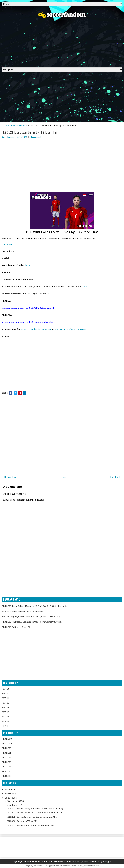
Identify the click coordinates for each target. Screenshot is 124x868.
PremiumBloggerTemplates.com (85, 866)
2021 (8, 794)
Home (6, 126)
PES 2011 (6, 753)
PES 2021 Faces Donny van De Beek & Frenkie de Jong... (36, 809)
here (27, 265)
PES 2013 (6, 762)
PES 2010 (7, 748)
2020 (8, 798)
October (12, 805)
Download (7, 244)
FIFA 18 (5, 726)
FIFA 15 (5, 712)
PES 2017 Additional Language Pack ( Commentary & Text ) (32, 622)
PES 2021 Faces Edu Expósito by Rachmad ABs (31, 825)
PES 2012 (6, 758)
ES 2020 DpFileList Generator (36, 329)
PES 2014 (6, 767)
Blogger (107, 861)
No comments (36, 137)
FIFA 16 (5, 717)
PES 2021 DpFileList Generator (71, 329)
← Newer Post (9, 477)
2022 (8, 789)
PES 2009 (7, 744)
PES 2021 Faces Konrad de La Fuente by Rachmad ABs (35, 813)
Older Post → (116, 477)
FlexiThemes (39, 866)
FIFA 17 (5, 721)
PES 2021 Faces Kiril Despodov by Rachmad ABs (32, 817)
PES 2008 (7, 739)
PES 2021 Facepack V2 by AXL (22, 821)
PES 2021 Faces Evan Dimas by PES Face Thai (29, 132)
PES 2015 (6, 771)
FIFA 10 (5, 693)
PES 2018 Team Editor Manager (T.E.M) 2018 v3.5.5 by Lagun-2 (34, 606)
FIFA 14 (5, 707)
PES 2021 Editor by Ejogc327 (17, 627)
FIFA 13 (5, 703)
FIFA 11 (5, 698)
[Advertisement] (62, 42)
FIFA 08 (6, 689)
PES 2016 (6, 776)
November (13, 801)
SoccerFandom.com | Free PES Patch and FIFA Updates (60, 861)
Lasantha (66, 866)
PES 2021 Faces (19, 126)
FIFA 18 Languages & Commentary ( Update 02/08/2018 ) (31, 617)
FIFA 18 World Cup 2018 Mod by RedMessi (23, 611)
